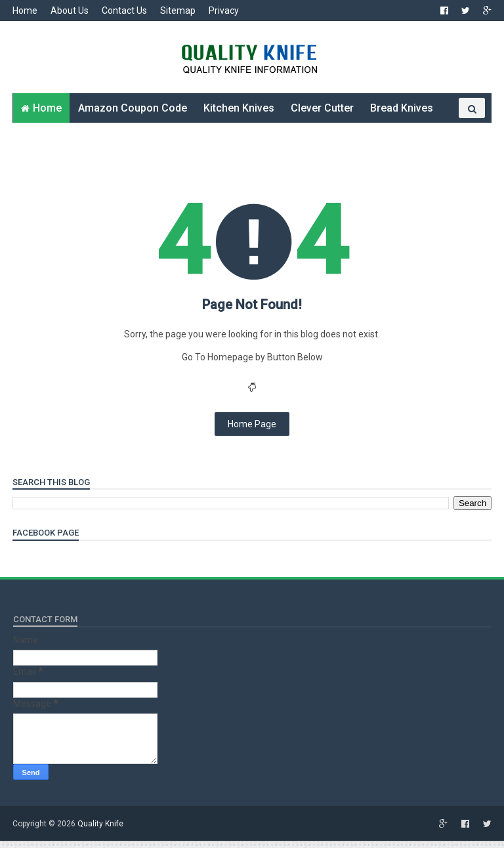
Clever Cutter (322, 112)
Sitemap (178, 11)
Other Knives (139, 141)
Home (26, 11)
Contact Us (125, 11)
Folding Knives (56, 141)
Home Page (252, 432)
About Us (70, 11)
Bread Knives (402, 112)
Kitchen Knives (239, 112)
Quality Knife (101, 832)
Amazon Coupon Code (133, 112)
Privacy (224, 11)
